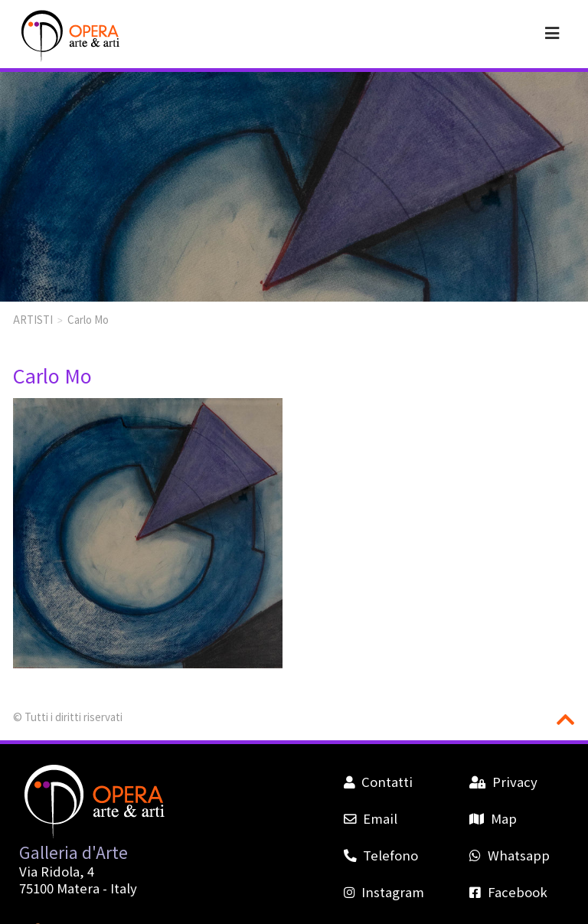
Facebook (508, 892)
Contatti (378, 782)
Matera (78, 888)
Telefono (381, 855)
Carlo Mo (88, 319)
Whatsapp (509, 855)
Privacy (503, 782)
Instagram (384, 892)
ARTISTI (33, 319)
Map (493, 818)
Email (371, 818)
